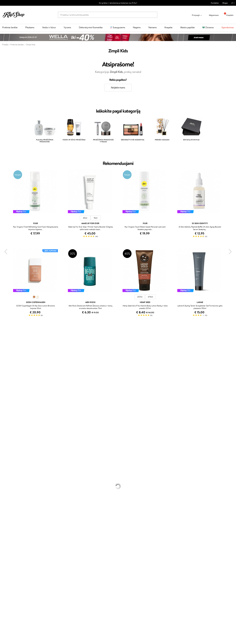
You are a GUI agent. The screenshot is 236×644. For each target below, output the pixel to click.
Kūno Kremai (5, 483)
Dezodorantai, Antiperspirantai (13, 495)
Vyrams (67, 27)
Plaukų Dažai (5, 477)
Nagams (137, 27)
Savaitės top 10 (88, 564)
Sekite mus (163, 578)
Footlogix (4, 421)
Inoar (2, 345)
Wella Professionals (8, 398)
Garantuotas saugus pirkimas (190, 551)
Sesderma (4, 351)
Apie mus (47, 561)
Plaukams (30, 27)
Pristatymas (48, 570)
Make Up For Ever (7, 445)
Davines (3, 336)
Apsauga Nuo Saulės (8, 498)
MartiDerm (5, 368)
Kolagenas (4, 530)
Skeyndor (4, 401)
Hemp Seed (5, 436)
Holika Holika (5, 427)
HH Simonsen (6, 430)
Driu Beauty (5, 395)
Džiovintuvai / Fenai (8, 471)
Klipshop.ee (87, 584)
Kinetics (3, 419)
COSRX (3, 377)
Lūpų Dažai (5, 524)
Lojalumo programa (90, 567)
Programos (87, 559)
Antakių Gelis (6, 507)
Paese (2, 389)
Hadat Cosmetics (7, 407)
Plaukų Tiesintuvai (7, 468)
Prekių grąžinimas (70, 551)
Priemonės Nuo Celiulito (10, 492)
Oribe (2, 413)
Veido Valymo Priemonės (11, 489)
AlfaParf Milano (7, 433)
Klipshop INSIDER (12, 570)
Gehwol (3, 386)
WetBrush (4, 354)
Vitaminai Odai (6, 536)
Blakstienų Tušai (7, 519)
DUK (7, 573)
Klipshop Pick (87, 570)
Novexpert (5, 451)
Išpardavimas (228, 27)
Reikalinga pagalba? (167, 559)
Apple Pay (9, 567)
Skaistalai (4, 521)
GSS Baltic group (90, 576)
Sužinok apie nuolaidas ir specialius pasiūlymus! (26, 602)
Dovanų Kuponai (50, 573)
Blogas (225, 3)
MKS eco (4, 416)
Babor (2, 342)
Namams (153, 27)
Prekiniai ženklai (10, 27)
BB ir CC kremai (7, 516)
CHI (2, 424)
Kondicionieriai (6, 460)
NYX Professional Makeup (11, 380)
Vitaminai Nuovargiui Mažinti (12, 533)
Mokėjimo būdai (50, 567)
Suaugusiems (119, 27)
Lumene (3, 448)
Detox (3, 539)
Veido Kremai (6, 480)
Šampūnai (4, 457)
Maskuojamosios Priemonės (11, 510)
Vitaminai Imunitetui (9, 545)
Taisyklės (8, 561)
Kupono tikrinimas (51, 576)
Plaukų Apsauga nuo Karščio (12, 474)
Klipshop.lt (10, 559)
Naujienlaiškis (12, 599)
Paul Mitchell (5, 442)
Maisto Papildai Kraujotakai (11, 548)
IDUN (2, 439)
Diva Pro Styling (7, 404)
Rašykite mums (118, 88)
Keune (3, 383)
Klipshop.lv (86, 579)
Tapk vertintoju (88, 561)
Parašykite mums (166, 567)
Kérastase (4, 348)
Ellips (2, 392)
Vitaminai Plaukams (8, 527)
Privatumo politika (12, 564)
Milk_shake (5, 339)
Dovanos (210, 27)
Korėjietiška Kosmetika (9, 501)
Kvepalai (168, 27)
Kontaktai (215, 3)
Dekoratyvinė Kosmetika (91, 27)
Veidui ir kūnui (49, 27)
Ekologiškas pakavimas (129, 551)
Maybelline (5, 363)
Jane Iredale (5, 357)
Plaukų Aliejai (6, 463)
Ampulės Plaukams (8, 466)
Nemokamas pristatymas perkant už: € (22, 551)
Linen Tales (5, 374)
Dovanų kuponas (127, 559)
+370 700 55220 (166, 561)
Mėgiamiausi (212, 15)
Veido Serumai (6, 486)
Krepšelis (228, 15)
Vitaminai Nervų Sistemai (11, 542)
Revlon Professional (8, 410)
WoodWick (5, 371)
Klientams (48, 559)
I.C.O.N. (3, 360)
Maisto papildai (187, 27)
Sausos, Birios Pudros (9, 513)
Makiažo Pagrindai (7, 504)
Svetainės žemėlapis (13, 576)
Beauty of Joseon (7, 366)
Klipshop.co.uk (88, 581)
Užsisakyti (14, 614)
